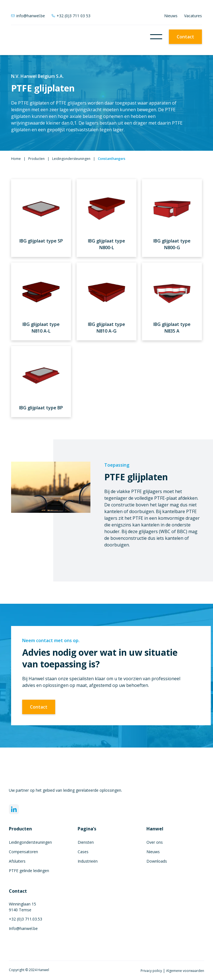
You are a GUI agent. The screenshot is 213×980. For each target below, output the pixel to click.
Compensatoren (23, 852)
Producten (36, 159)
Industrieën (88, 861)
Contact (185, 37)
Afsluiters (17, 861)
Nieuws (171, 16)
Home (16, 159)
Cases (83, 852)
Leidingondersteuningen (71, 159)
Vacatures (193, 16)
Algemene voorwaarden (185, 971)
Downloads (157, 861)
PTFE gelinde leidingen (29, 871)
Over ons (155, 842)
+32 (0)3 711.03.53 (26, 919)
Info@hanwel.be (23, 928)
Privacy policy (152, 971)
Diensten (86, 842)
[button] (156, 37)
